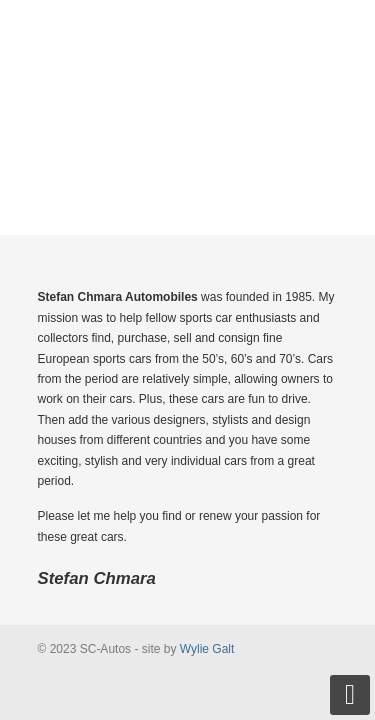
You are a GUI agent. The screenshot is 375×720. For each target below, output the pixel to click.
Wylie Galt (207, 649)
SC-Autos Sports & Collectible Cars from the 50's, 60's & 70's (188, 81)
